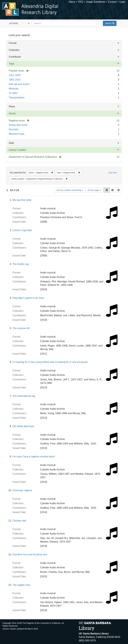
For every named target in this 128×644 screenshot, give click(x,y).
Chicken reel (19, 521)
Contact (112, 2)
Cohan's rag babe (22, 230)
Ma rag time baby (22, 200)
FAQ (80, 2)
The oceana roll (21, 328)
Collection (14, 50)
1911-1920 (15, 75)
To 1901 (13, 93)
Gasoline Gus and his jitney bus (30, 554)
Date (11, 143)
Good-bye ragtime (22, 490)
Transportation (17, 98)
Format (13, 43)
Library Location (18, 150)
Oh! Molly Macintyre (23, 426)
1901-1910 (15, 80)
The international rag (24, 396)
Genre (12, 113)
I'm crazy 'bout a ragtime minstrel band (34, 457)
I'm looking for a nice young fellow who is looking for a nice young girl (50, 362)
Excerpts (14, 129)
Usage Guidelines (95, 2)
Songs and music (18, 125)
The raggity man (21, 585)
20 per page (94, 190)
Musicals (14, 89)
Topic (12, 64)
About (72, 2)
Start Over (113, 173)
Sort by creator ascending (70, 190)
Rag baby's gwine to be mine (28, 298)
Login (122, 2)
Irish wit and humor (19, 84)
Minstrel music (17, 134)
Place (12, 107)
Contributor (15, 57)
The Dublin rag (21, 264)
